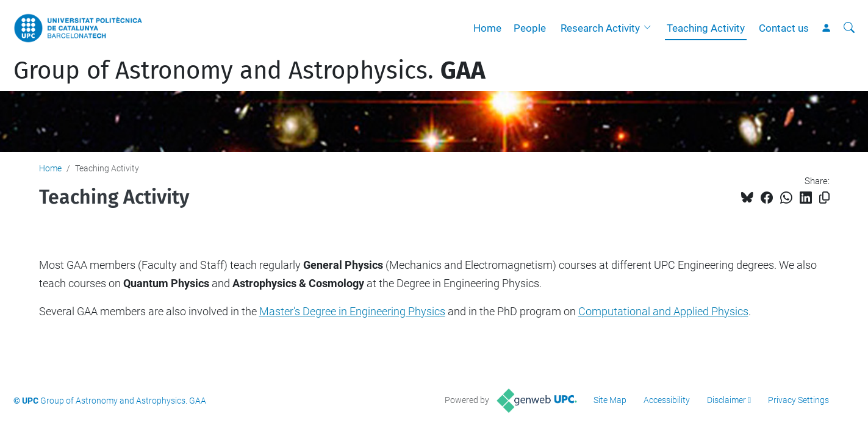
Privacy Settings (798, 400)
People (530, 28)
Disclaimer (726, 400)
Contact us (784, 28)
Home (487, 28)
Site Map (610, 400)
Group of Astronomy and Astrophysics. (249, 71)
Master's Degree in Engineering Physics (352, 311)
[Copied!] (824, 198)
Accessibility (667, 400)
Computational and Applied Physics (663, 311)
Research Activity (600, 28)
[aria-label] (849, 28)
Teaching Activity (706, 28)
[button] (650, 28)
